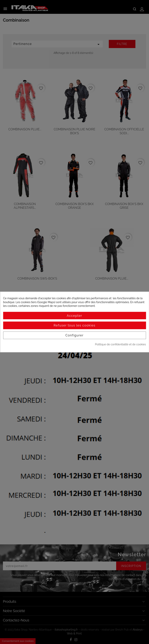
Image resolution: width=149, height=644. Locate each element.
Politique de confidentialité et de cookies (120, 344)
